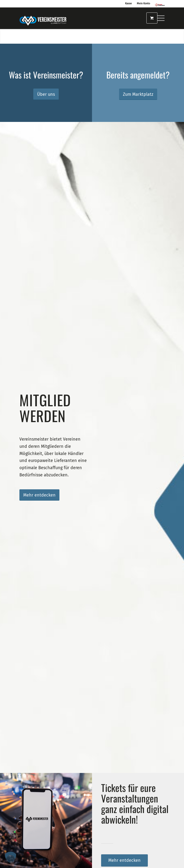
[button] (11, 857)
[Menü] (158, 18)
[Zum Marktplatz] (138, 94)
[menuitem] (158, 18)
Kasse (128, 3)
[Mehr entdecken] (39, 495)
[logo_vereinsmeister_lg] (43, 18)
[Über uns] (46, 94)
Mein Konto (143, 3)
